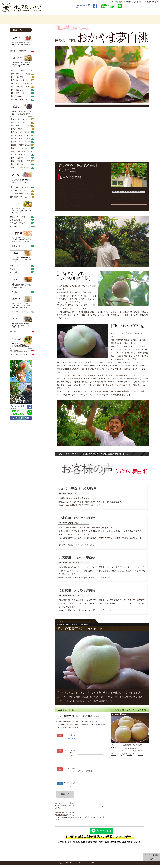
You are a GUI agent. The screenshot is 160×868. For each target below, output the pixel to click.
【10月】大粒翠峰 (17, 158)
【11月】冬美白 (16, 96)
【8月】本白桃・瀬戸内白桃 (21, 84)
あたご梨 (14, 272)
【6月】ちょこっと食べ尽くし (21, 187)
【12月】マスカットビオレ (20, 168)
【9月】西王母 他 (17, 90)
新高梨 (13, 269)
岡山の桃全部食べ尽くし (19, 191)
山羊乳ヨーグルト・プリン (20, 312)
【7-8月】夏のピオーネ (19, 119)
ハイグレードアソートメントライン (24, 226)
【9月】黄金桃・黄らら (19, 93)
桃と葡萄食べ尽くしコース (20, 197)
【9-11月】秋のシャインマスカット (23, 155)
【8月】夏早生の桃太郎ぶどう (21, 126)
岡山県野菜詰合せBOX (19, 351)
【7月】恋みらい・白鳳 (19, 74)
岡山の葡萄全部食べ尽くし (20, 194)
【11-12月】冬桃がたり (19, 99)
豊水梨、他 (14, 266)
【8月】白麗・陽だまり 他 (20, 87)
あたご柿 (14, 292)
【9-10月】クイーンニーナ (20, 142)
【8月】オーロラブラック (20, 132)
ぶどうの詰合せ (16, 220)
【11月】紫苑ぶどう (18, 164)
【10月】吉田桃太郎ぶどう (20, 161)
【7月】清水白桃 (16, 77)
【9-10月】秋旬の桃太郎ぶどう (22, 145)
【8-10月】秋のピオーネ (19, 135)
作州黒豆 (14, 332)
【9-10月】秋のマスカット (20, 139)
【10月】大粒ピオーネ (19, 148)
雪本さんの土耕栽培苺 (19, 51)
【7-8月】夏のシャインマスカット (23, 123)
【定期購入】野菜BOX (19, 354)
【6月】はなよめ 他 (18, 71)
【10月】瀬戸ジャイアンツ (20, 152)
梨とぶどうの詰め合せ (19, 223)
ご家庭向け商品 (16, 246)
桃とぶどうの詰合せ (18, 217)
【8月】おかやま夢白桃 (19, 80)
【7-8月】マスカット (18, 129)
